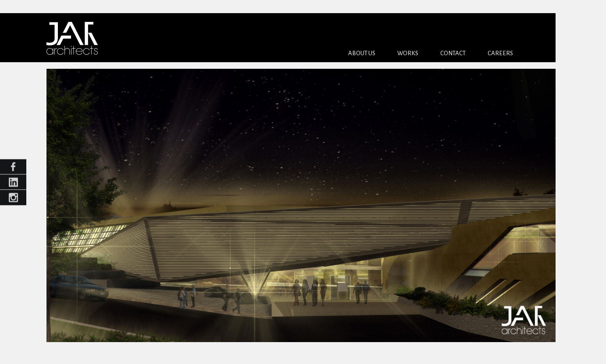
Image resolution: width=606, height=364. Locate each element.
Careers (500, 53)
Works (408, 53)
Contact (453, 53)
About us (362, 53)
